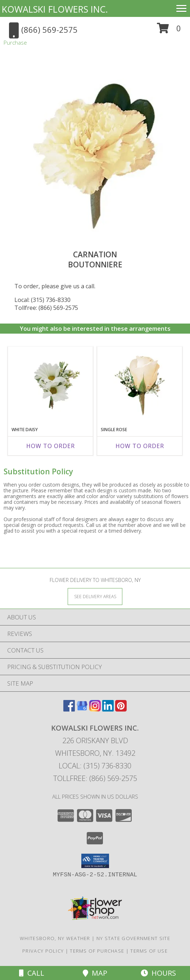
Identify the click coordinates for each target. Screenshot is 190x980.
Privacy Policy (43, 951)
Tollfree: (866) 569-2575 (46, 308)
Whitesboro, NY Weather (55, 938)
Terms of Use (149, 951)
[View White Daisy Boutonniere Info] (51, 385)
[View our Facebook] (69, 709)
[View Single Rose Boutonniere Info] (140, 385)
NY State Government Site (133, 938)
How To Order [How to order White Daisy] (51, 446)
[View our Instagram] (95, 709)
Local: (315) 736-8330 (42, 300)
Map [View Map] (95, 973)
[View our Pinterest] (121, 709)
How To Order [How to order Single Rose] (140, 446)
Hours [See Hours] (158, 973)
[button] (169, 31)
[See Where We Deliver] (95, 596)
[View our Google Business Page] (82, 709)
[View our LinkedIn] (108, 709)
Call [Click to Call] (32, 973)
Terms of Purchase (97, 951)
